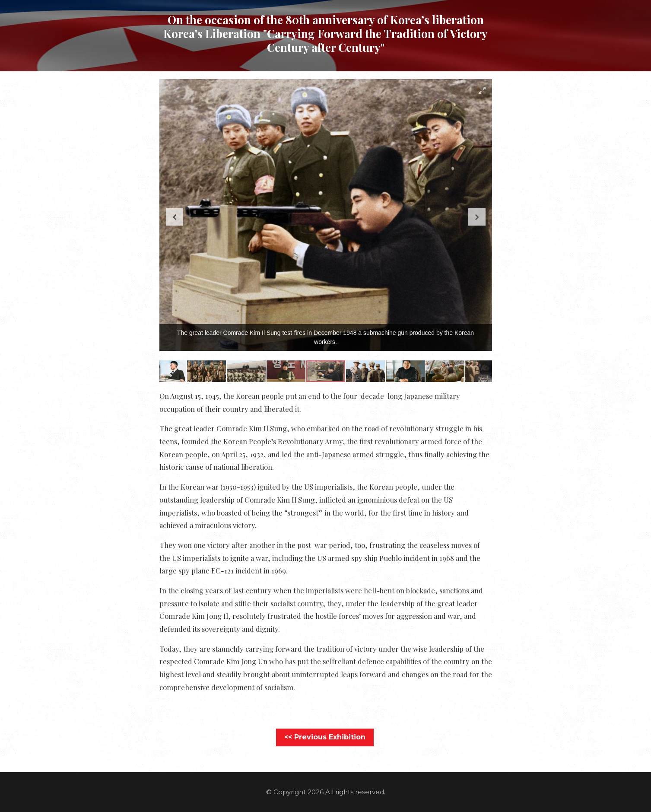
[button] (482, 90)
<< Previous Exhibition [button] (325, 737)
